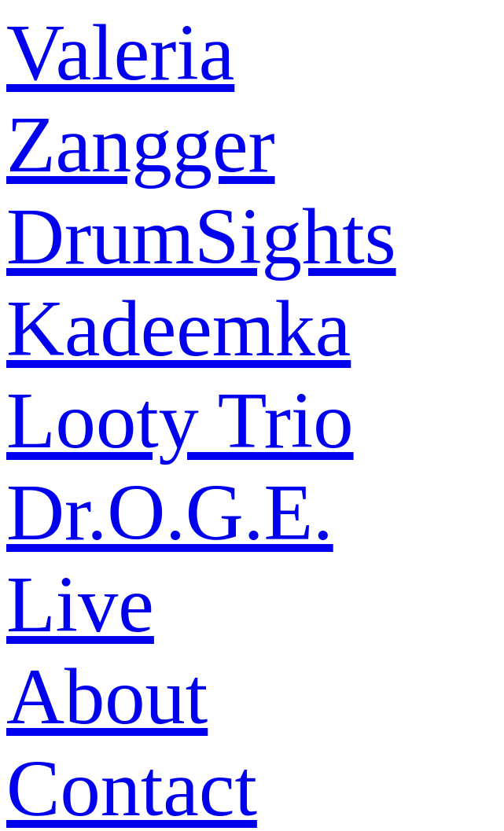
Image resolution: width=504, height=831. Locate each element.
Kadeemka (178, 328)
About (107, 696)
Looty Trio (180, 420)
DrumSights (201, 236)
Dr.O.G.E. (170, 512)
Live (80, 604)
